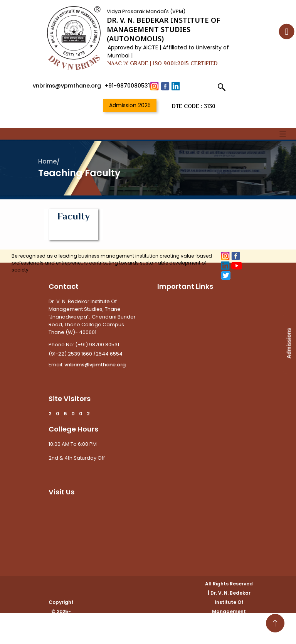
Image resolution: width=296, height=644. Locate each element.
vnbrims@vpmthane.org (67, 86)
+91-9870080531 (127, 86)
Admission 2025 (130, 105)
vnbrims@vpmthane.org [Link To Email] (94, 365)
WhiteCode (229, 639)
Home (47, 161)
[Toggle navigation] (283, 134)
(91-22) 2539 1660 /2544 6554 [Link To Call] (86, 354)
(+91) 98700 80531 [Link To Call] (97, 345)
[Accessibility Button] (287, 32)
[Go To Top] (275, 623)
